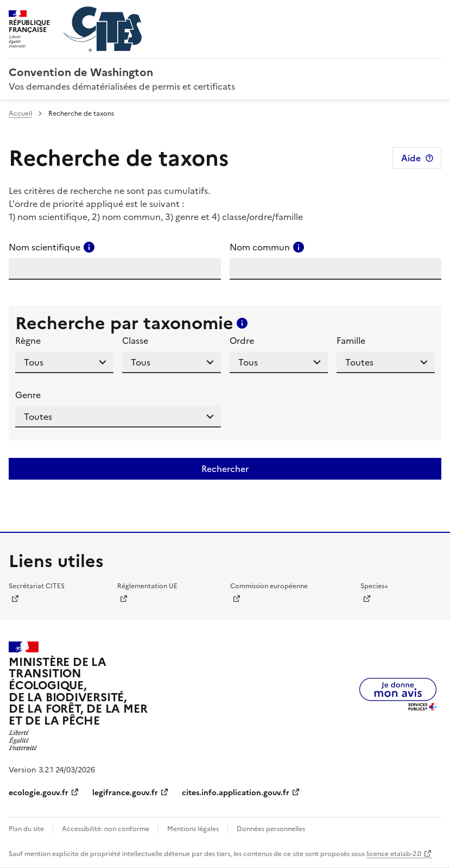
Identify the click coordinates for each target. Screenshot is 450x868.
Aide (411, 158)
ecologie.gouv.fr (39, 793)
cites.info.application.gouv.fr (236, 793)
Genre (28, 395)
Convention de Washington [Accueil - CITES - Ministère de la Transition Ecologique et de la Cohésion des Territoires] (81, 72)
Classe (135, 341)
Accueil (20, 114)
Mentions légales (193, 829)
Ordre (242, 341)
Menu (435, 13)
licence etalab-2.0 (394, 854)
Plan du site (26, 829)
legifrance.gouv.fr (125, 793)
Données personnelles (271, 829)
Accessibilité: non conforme (106, 829)
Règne (28, 341)
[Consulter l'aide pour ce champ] (89, 247)
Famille (351, 341)
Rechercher (225, 469)
